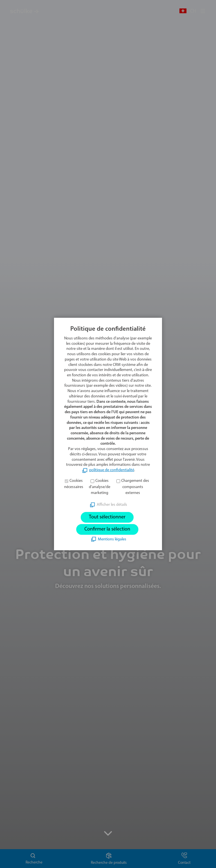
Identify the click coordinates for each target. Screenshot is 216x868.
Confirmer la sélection (107, 529)
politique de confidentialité (112, 470)
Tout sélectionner (107, 517)
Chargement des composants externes (135, 487)
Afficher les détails (112, 505)
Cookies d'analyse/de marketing (100, 487)
